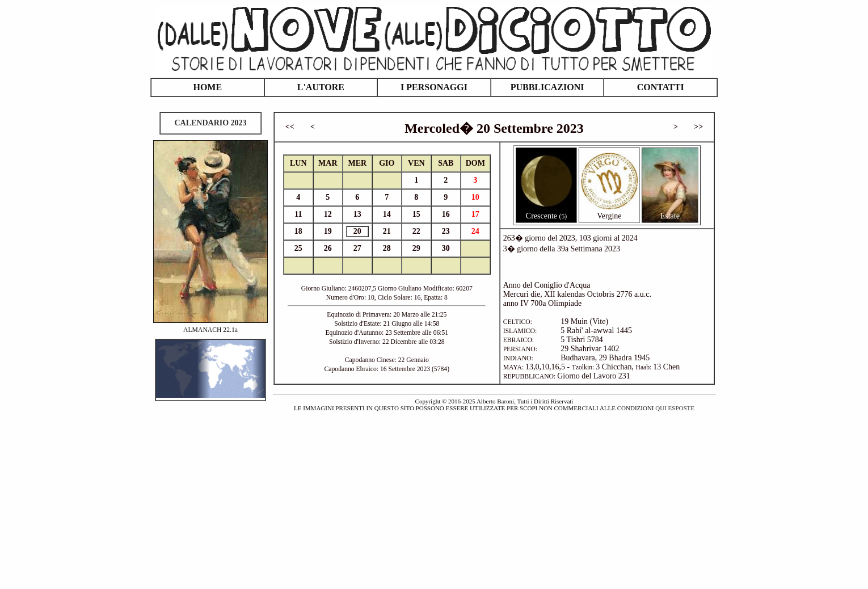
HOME (207, 87)
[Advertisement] (434, 494)
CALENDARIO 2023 (210, 123)
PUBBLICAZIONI (547, 87)
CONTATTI (661, 87)
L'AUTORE (321, 87)
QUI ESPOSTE (675, 408)
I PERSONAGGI (434, 87)
